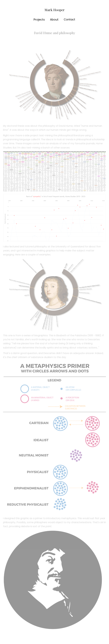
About (54, 19)
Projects (39, 20)
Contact (69, 19)
